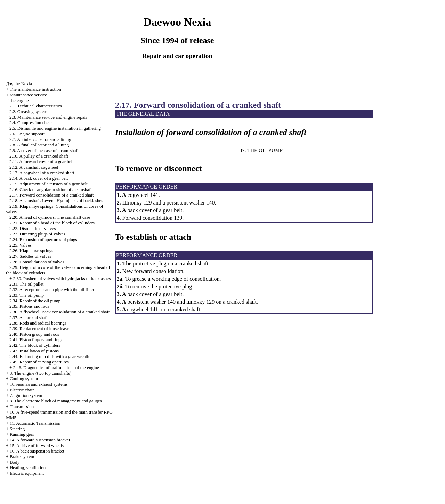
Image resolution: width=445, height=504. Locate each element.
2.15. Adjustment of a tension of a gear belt (48, 184)
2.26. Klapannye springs (31, 251)
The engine (19, 100)
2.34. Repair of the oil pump (35, 301)
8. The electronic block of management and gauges (56, 401)
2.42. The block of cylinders (35, 345)
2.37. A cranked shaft (29, 317)
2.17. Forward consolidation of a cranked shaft (52, 195)
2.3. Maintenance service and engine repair (48, 117)
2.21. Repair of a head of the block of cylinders (52, 223)
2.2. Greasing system (28, 111)
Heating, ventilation (28, 468)
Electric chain (22, 390)
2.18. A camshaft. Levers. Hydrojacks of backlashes (56, 201)
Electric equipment (27, 473)
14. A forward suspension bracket (40, 440)
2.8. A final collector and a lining (39, 145)
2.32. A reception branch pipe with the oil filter (52, 290)
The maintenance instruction (35, 89)
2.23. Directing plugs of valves (37, 234)
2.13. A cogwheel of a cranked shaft (42, 173)
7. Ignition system (26, 395)
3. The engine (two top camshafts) (41, 373)
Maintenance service (28, 95)
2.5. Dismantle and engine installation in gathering (55, 128)
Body (15, 462)
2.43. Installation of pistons (34, 351)
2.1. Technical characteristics (35, 106)
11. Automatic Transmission (35, 423)
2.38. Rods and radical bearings (38, 323)
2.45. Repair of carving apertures (39, 362)
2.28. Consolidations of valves (37, 262)
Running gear (22, 434)
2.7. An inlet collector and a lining (40, 139)
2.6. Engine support (27, 134)
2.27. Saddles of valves (30, 256)
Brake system (22, 457)
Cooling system (24, 379)
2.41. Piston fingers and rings (36, 340)
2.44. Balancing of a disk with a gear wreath (49, 356)
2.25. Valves (21, 245)
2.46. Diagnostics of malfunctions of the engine (56, 367)
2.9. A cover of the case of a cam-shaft (44, 150)
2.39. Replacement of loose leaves (40, 329)
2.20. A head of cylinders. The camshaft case (50, 217)
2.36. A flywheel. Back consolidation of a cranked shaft (59, 312)
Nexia (19, 84)
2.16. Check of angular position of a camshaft (51, 189)
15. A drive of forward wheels (37, 445)
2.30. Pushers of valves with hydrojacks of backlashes (62, 278)
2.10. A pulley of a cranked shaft (39, 156)
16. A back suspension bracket (37, 451)
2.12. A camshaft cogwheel (34, 167)
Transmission (22, 406)
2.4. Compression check (31, 123)
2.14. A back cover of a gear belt (39, 178)
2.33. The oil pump (27, 295)
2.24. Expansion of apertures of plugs (43, 239)
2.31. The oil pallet (26, 284)
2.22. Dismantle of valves (33, 228)
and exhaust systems (39, 384)
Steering (17, 429)
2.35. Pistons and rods (29, 306)
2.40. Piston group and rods (34, 334)
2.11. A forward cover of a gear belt (42, 162)
